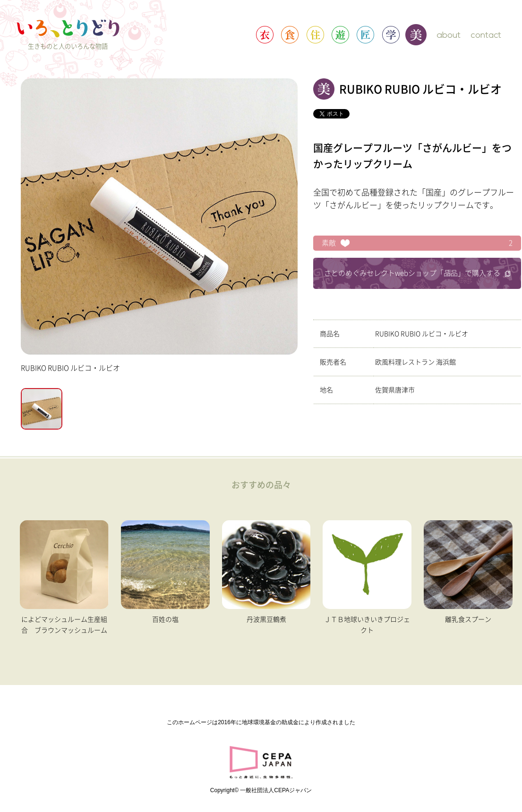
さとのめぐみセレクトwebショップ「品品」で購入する (417, 273)
